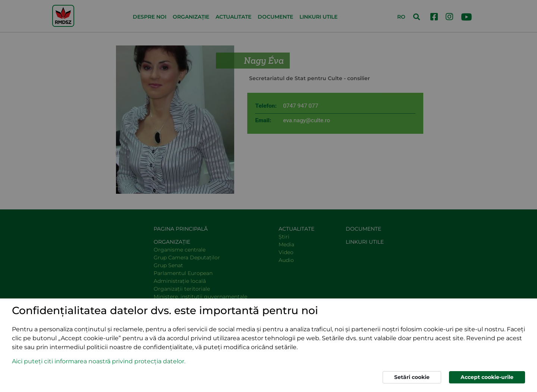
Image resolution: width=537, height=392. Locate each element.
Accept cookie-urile (487, 377)
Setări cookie (412, 377)
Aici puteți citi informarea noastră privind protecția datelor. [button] (99, 361)
